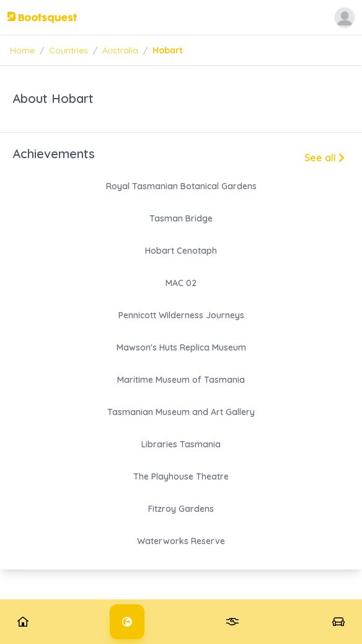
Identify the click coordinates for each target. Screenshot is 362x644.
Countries (68, 50)
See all (324, 158)
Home (22, 50)
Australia (120, 50)
